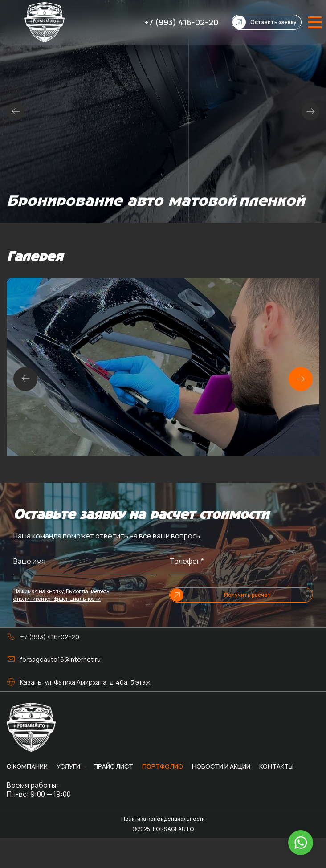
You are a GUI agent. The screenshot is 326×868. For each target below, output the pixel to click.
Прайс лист (113, 766)
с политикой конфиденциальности (57, 599)
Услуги (68, 766)
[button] (301, 379)
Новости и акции (221, 766)
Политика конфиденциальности (163, 819)
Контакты (276, 766)
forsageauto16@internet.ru (60, 659)
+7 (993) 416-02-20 (181, 22)
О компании (27, 766)
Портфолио (163, 766)
